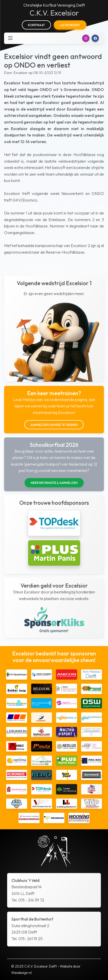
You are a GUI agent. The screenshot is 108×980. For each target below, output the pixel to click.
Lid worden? (70, 25)
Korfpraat (36, 25)
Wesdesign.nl (21, 973)
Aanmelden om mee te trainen (54, 425)
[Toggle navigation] (10, 38)
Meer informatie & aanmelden (54, 483)
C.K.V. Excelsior (54, 13)
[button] (86, 38)
